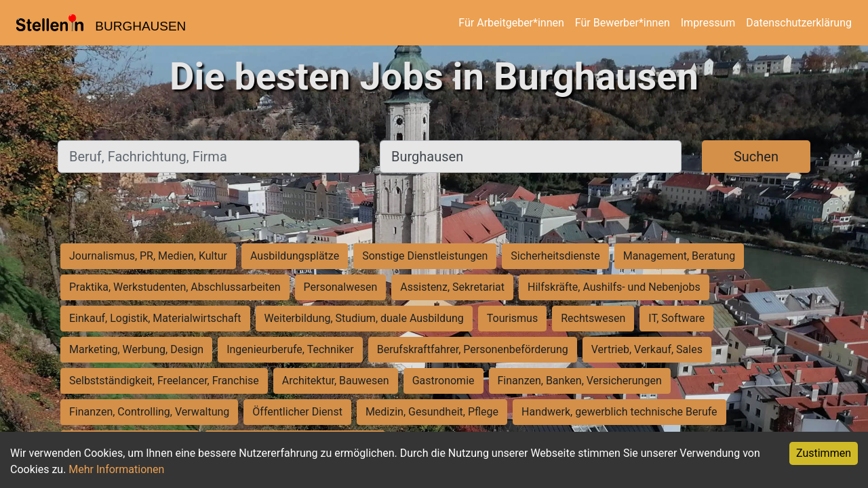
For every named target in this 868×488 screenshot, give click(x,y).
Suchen (756, 157)
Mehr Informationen (116, 469)
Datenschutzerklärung (799, 23)
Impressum (708, 23)
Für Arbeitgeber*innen (511, 23)
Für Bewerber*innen (623, 23)
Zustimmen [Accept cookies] (824, 453)
